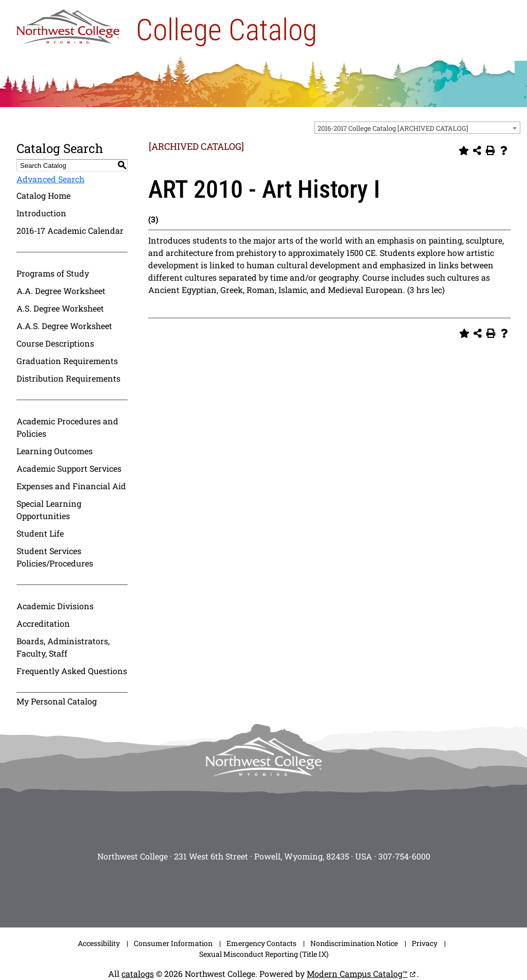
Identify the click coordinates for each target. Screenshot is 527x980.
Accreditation (43, 623)
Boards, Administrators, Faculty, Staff (63, 647)
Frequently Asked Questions (72, 671)
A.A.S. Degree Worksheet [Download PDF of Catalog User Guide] (64, 326)
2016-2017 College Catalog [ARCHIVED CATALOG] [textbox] (393, 128)
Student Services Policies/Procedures (55, 557)
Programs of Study (53, 273)
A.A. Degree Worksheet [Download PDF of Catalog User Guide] (61, 291)
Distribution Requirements (68, 378)
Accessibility (99, 943)
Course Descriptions (55, 343)
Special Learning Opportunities (49, 510)
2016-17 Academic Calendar (70, 230)
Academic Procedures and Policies (67, 427)
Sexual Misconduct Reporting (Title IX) (264, 954)
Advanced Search (50, 179)
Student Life (40, 533)
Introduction (41, 213)
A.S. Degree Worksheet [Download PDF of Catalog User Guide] (60, 308)
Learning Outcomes (55, 451)
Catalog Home (43, 195)
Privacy (425, 943)
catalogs (138, 974)
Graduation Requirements (67, 361)
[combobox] (417, 128)
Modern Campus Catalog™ (357, 974)
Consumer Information (173, 943)
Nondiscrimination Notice (354, 943)
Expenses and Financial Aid (71, 486)
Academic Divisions (55, 606)
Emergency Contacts (261, 943)
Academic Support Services (69, 468)
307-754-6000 (404, 856)
